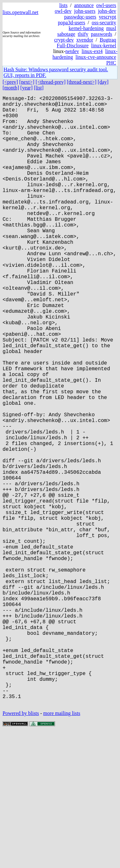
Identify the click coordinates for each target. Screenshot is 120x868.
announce (84, 5)
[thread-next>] (82, 82)
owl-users (106, 5)
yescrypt (108, 17)
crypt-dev (64, 40)
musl (111, 28)
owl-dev (63, 11)
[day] (103, 82)
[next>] (27, 82)
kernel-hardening (86, 28)
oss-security (104, 23)
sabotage (66, 34)
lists (63, 5)
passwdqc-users (80, 17)
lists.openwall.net (20, 12)
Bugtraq (108, 40)
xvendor (85, 40)
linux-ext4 (92, 51)
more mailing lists (62, 849)
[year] (27, 88)
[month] (11, 88)
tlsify (83, 34)
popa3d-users (72, 23)
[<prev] (10, 82)
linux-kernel (104, 46)
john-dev (107, 11)
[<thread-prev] (50, 82)
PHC (111, 63)
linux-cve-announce (96, 57)
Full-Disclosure (73, 46)
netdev (72, 51)
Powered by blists (21, 849)
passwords (102, 34)
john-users (85, 11)
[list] (39, 88)
